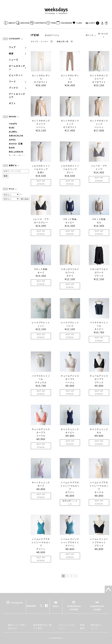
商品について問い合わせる (17, 627)
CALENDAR (66, 23)
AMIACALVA (16, 136)
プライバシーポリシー (66, 627)
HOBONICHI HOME (97, 608)
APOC (12, 140)
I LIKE (79, 23)
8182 (12, 128)
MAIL (56, 606)
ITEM (53, 23)
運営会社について (97, 627)
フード (18, 82)
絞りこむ (91, 35)
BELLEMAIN (16, 152)
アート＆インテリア (17, 96)
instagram (17, 603)
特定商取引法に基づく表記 (42, 627)
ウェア (18, 47)
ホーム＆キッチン (18, 68)
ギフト (12, 103)
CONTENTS (40, 23)
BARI (12, 148)
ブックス (18, 88)
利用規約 (82, 627)
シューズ (14, 60)
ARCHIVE (25, 23)
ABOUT (12, 23)
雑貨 (18, 54)
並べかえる (103, 35)
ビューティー (16, 75)
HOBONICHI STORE (74, 608)
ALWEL (13, 132)
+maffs (13, 124)
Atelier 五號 (16, 144)
